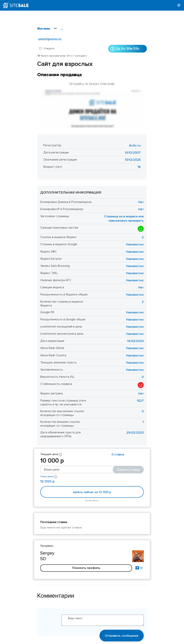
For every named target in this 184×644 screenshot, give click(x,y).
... (62, 29)
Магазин (44, 29)
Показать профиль (86, 568)
